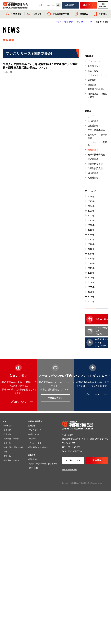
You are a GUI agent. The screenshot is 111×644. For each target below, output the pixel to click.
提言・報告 (93, 71)
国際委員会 (93, 150)
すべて (91, 116)
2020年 (91, 225)
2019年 (91, 230)
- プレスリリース (35, 430)
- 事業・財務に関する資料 (13, 447)
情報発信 (69, 22)
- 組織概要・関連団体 (11, 439)
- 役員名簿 (7, 434)
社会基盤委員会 (95, 164)
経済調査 (92, 85)
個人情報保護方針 (69, 470)
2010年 (91, 273)
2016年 (91, 244)
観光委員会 (93, 159)
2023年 (91, 211)
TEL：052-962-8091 (72, 447)
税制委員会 (93, 126)
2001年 (91, 301)
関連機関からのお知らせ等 (97, 95)
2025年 (91, 201)
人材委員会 (93, 178)
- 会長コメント (34, 434)
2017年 (91, 239)
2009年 (91, 278)
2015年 (91, 249)
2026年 (91, 196)
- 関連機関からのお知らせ (38, 447)
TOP (59, 22)
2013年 (91, 258)
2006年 (91, 292)
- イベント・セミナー (36, 443)
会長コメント (94, 66)
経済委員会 (93, 121)
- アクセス (7, 456)
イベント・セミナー (97, 75)
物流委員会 (93, 173)
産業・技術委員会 (96, 130)
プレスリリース (85, 22)
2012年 (91, 263)
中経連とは (7, 426)
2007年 (91, 287)
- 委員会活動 (33, 459)
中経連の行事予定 (35, 421)
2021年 (91, 220)
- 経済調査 (32, 439)
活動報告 (92, 80)
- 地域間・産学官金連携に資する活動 (43, 464)
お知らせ (32, 426)
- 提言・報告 (33, 468)
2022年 (91, 216)
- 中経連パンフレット (11, 460)
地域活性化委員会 (96, 154)
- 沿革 (5, 452)
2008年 (91, 282)
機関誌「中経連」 (96, 89)
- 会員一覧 (7, 443)
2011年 (91, 268)
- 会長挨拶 (7, 430)
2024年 (91, 206)
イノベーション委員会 (97, 144)
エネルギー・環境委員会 (97, 136)
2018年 (91, 235)
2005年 (91, 297)
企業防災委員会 (95, 168)
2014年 (91, 254)
